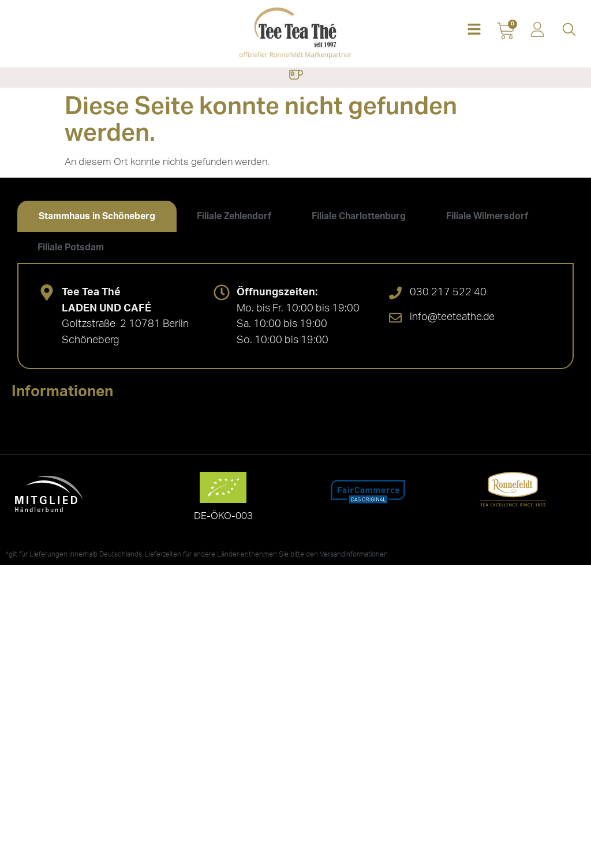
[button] (474, 30)
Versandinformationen (354, 554)
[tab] (97, 216)
